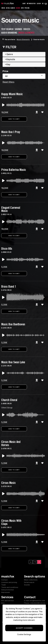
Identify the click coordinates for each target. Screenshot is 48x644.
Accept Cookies (24, 628)
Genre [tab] (9, 54)
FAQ (3, 603)
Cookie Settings (24, 634)
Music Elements (23, 39)
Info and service (7, 601)
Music (3, 8)
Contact (4, 580)
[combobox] (24, 76)
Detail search (29, 582)
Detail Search (10, 8)
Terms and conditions (10, 587)
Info (22, 8)
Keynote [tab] (10, 59)
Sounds (18, 8)
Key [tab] (7, 64)
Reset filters (8, 82)
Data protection (8, 590)
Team (4, 585)
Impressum (6, 592)
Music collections (31, 580)
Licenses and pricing (9, 582)
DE (43, 3)
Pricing (27, 8)
